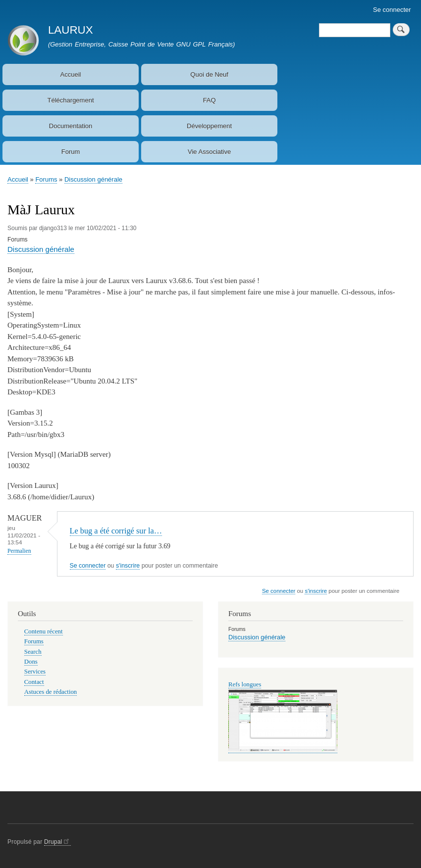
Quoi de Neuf (209, 74)
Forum (71, 152)
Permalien (19, 551)
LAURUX (71, 30)
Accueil (71, 74)
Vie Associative (209, 152)
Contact (34, 682)
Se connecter (392, 10)
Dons (31, 662)
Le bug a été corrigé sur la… (116, 531)
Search (33, 652)
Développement (209, 126)
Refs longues (245, 684)
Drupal (57, 842)
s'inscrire (128, 566)
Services (35, 672)
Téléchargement (71, 100)
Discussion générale (93, 179)
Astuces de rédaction (51, 692)
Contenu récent (44, 631)
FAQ (210, 100)
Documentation (71, 126)
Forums (46, 179)
